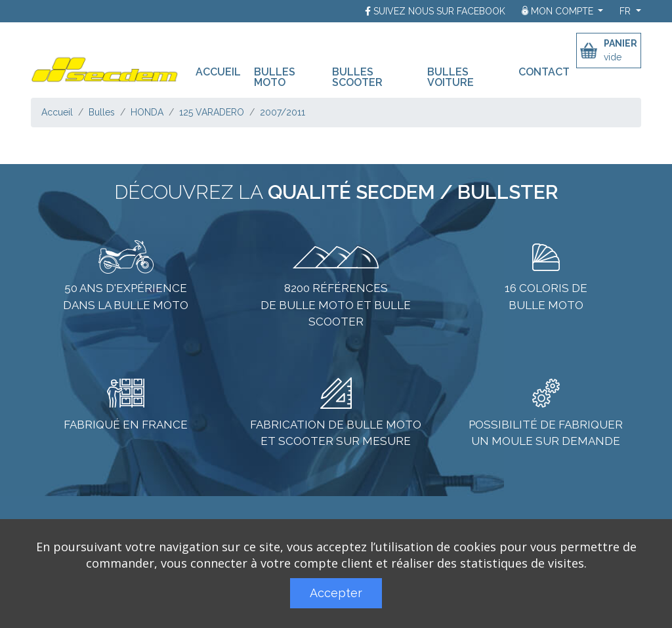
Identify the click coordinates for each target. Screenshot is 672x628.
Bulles (102, 112)
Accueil (221, 71)
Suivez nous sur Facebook (439, 11)
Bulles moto (275, 77)
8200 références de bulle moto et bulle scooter (336, 305)
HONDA (147, 112)
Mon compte (559, 11)
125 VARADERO (212, 112)
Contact (544, 72)
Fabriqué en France (126, 425)
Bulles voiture (451, 77)
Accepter (336, 593)
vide (613, 57)
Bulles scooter (357, 77)
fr (626, 11)
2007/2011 (283, 112)
